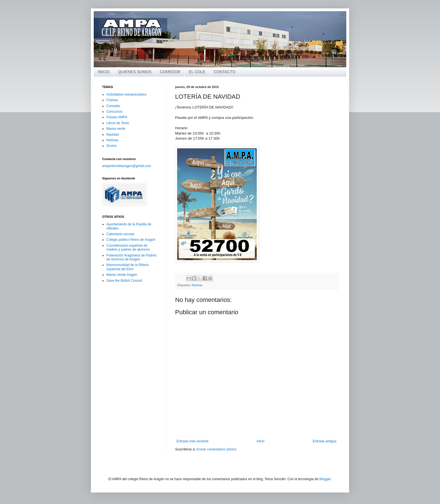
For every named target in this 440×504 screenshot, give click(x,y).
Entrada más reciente (192, 441)
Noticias (197, 285)
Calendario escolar (120, 234)
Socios (111, 146)
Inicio (261, 441)
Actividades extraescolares (126, 94)
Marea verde (116, 129)
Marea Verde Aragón (122, 275)
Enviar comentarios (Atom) (216, 449)
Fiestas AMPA (117, 117)
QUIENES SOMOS (135, 72)
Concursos (114, 112)
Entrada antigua (325, 441)
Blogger (325, 479)
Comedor (113, 106)
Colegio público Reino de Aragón (131, 240)
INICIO (104, 72)
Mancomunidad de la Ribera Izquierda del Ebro (127, 267)
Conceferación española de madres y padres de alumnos (128, 248)
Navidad (113, 135)
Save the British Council (124, 281)
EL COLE (197, 72)
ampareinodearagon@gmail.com (127, 166)
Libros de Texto (118, 123)
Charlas (112, 100)
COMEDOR (170, 72)
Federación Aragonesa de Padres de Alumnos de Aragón (131, 257)
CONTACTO (225, 72)
